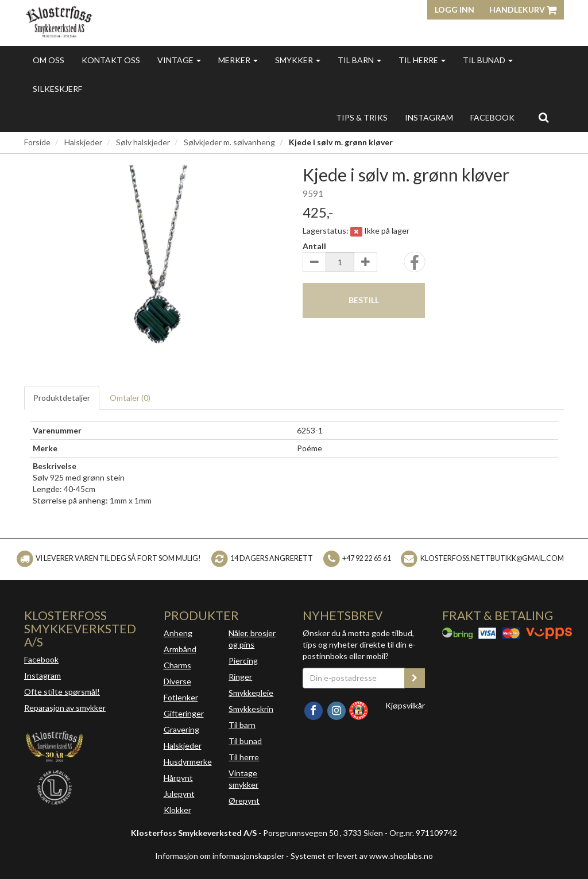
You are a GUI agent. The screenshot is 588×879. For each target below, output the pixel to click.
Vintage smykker (243, 779)
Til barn (359, 60)
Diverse (177, 681)
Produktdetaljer (62, 398)
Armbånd (180, 649)
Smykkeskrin (251, 709)
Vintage (179, 60)
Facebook (41, 659)
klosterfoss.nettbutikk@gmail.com (492, 558)
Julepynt (179, 794)
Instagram (42, 675)
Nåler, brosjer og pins (252, 639)
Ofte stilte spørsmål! (62, 692)
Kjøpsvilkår (405, 705)
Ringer (240, 677)
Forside (37, 142)
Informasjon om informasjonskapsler (220, 856)
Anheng (178, 633)
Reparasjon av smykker (65, 708)
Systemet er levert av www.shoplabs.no (362, 856)
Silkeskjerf (57, 89)
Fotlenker (181, 697)
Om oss (49, 60)
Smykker (298, 60)
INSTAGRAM (429, 117)
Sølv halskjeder (143, 142)
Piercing (243, 661)
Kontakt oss (111, 60)
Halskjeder (83, 142)
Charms (177, 665)
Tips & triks (362, 117)
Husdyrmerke (188, 762)
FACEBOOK (492, 117)
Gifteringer (184, 713)
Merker (238, 60)
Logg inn (454, 9)
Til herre (422, 60)
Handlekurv (523, 9)
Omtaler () (130, 398)
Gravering (181, 729)
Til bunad (488, 60)
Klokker (177, 810)
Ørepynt (244, 801)
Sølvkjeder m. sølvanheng (229, 142)
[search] (543, 117)
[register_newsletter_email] (415, 678)
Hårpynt (178, 778)
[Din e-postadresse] (354, 678)
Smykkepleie (251, 693)
